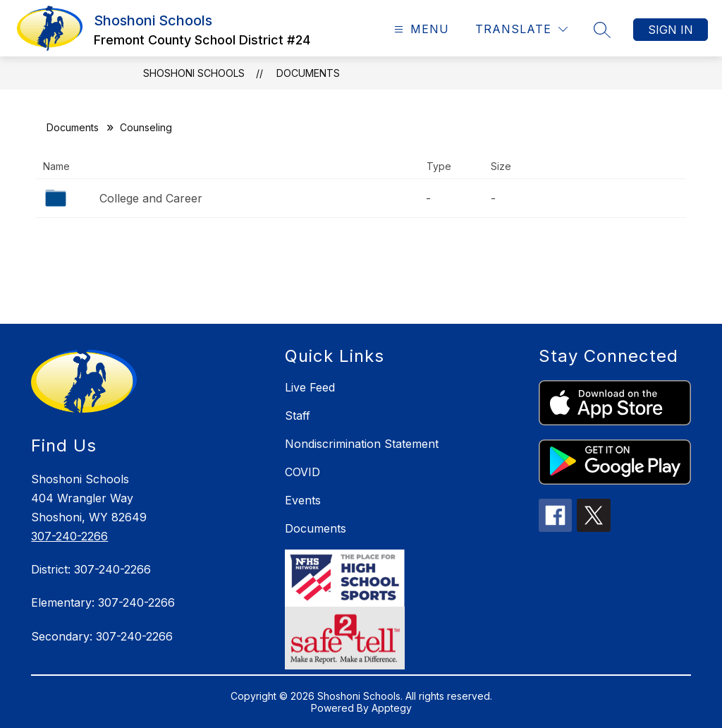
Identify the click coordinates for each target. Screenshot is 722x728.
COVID (302, 472)
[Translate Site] (521, 29)
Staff (298, 415)
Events (303, 500)
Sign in (671, 30)
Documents (308, 73)
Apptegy (392, 708)
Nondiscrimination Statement (362, 444)
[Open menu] (420, 29)
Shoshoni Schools (194, 73)
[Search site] (602, 30)
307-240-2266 (69, 536)
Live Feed (310, 387)
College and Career (151, 198)
